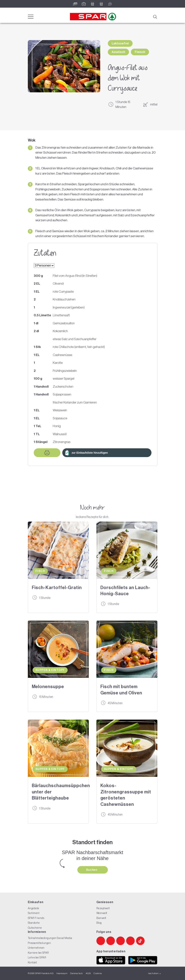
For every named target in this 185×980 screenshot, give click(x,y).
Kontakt (32, 962)
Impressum (62, 973)
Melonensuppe (48, 687)
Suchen (92, 870)
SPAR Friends (36, 918)
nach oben (155, 973)
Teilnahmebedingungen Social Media (50, 938)
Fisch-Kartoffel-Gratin (57, 588)
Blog (99, 923)
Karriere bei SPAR (38, 953)
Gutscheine (35, 928)
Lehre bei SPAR (37, 957)
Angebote (34, 908)
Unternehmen (36, 948)
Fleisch (140, 52)
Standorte (34, 923)
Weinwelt (102, 913)
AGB (88, 973)
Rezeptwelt (103, 908)
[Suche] (155, 16)
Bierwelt (101, 918)
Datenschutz (76, 973)
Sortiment (34, 913)
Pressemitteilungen (39, 943)
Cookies (98, 973)
